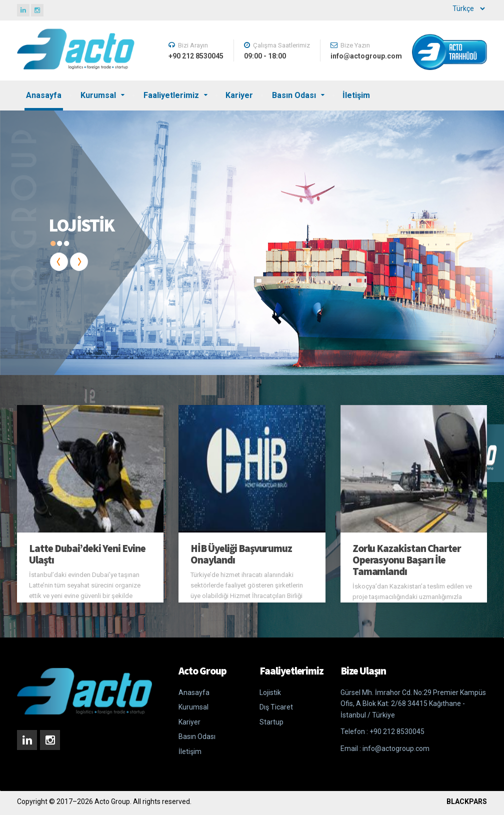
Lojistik (270, 692)
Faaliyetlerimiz (171, 95)
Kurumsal (98, 95)
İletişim (356, 95)
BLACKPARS (467, 801)
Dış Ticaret (276, 707)
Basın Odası (294, 95)
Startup (271, 722)
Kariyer (239, 95)
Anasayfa (44, 95)
